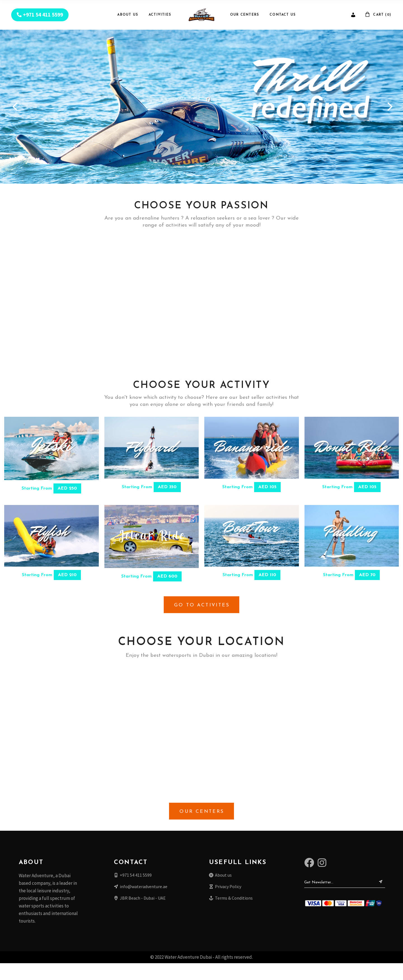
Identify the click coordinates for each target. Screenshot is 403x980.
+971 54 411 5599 (43, 15)
